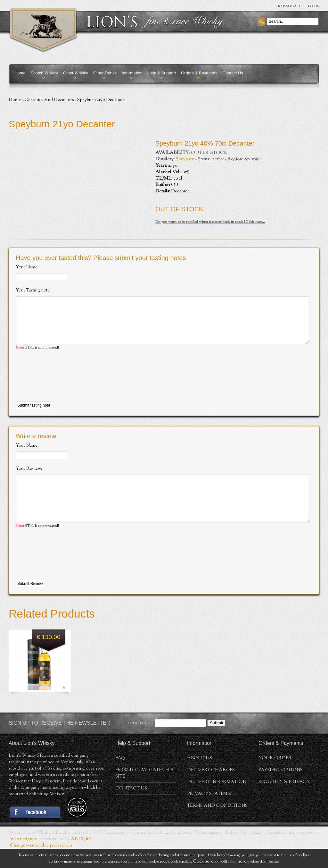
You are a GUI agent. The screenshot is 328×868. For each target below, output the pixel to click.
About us (200, 778)
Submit (216, 742)
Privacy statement (212, 813)
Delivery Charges (211, 789)
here (242, 862)
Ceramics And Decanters (49, 100)
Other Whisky (76, 73)
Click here (203, 862)
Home (20, 73)
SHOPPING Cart (288, 6)
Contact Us (233, 73)
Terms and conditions (217, 825)
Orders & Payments (199, 73)
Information (132, 73)
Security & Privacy (284, 801)
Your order (275, 778)
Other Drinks (105, 73)
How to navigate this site (144, 793)
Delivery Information (217, 801)
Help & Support (162, 73)
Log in (314, 6)
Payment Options (281, 789)
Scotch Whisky (44, 73)
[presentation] (64, 386)
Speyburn (185, 159)
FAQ (120, 778)
